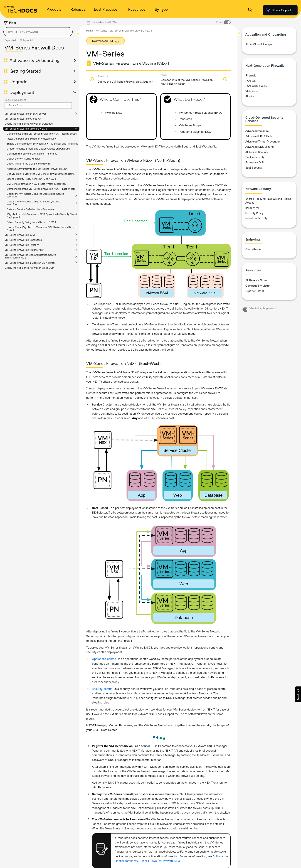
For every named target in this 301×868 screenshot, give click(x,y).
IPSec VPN (252, 208)
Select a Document (15, 100)
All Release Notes (256, 280)
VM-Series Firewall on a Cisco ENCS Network (30, 263)
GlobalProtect (254, 249)
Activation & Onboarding (35, 60)
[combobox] (38, 32)
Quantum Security (256, 218)
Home (90, 31)
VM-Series (101, 31)
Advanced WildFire (257, 131)
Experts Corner (255, 291)
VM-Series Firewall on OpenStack (23, 240)
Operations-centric (104, 659)
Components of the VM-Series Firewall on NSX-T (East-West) (41, 189)
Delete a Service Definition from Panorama (30, 209)
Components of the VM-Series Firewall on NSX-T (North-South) (42, 134)
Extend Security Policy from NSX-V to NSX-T (31, 179)
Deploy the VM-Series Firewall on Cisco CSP (29, 268)
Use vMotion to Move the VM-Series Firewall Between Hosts (41, 174)
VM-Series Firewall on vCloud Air (23, 119)
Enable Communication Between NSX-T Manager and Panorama (42, 144)
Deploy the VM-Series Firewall (23, 159)
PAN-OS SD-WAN (256, 86)
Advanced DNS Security (260, 147)
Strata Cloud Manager (259, 44)
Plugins (250, 96)
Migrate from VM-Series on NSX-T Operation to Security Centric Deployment (42, 216)
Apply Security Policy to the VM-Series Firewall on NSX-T (38, 169)
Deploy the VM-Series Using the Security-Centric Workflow (34, 203)
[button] (298, 694)
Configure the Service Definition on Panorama (32, 154)
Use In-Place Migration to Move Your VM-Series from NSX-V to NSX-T (42, 229)
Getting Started (25, 71)
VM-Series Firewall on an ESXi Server (25, 114)
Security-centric (102, 689)
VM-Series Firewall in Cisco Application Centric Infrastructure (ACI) (30, 256)
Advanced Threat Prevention (263, 142)
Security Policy (254, 213)
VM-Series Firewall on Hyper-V (22, 245)
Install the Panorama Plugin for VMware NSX (32, 139)
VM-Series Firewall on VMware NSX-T (26, 129)
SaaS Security (254, 168)
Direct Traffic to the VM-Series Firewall (28, 164)
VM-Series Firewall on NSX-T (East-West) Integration (36, 184)
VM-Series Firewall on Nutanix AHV (24, 250)
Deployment (22, 92)
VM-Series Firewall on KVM (20, 235)
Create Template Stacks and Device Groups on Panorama (39, 149)
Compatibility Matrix (258, 286)
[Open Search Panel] (250, 10)
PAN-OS (250, 81)
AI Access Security (257, 152)
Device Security (255, 157)
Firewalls (251, 76)
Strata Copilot (278, 10)
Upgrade (19, 82)
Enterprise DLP (255, 162)
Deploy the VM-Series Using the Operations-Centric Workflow (36, 195)
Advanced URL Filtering (260, 136)
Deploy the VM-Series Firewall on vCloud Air (29, 124)
